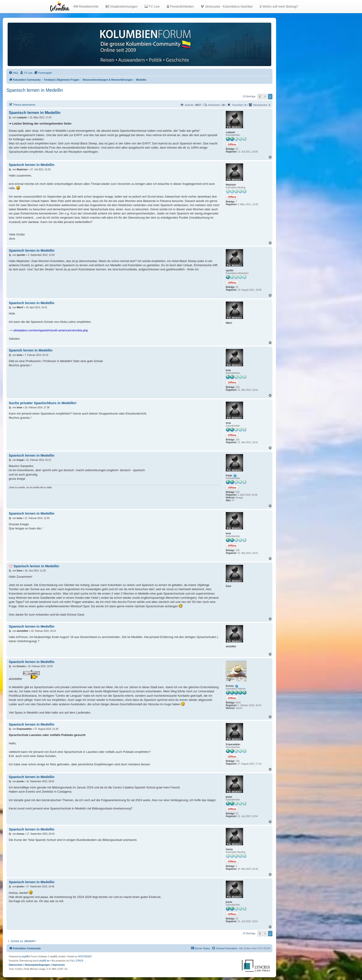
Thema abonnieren (22, 104)
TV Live (152, 6)
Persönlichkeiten (180, 6)
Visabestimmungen (122, 6)
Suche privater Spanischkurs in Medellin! (43, 403)
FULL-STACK (76, 961)
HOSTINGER (85, 957)
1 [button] (265, 97)
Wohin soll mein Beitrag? (279, 6)
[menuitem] (13, 73)
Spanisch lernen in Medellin (35, 90)
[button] (260, 97)
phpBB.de (44, 961)
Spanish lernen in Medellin (31, 350)
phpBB (25, 957)
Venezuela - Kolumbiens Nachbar (227, 6)
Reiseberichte (86, 6)
